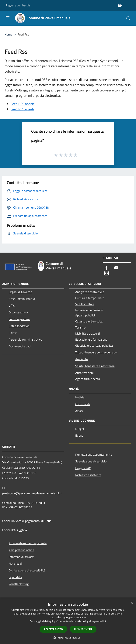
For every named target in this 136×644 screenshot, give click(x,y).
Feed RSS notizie (23, 104)
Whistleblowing (19, 584)
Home (8, 34)
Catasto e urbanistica (89, 321)
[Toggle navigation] (8, 18)
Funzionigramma (19, 319)
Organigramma (18, 312)
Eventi (79, 435)
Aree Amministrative (22, 299)
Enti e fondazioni (19, 326)
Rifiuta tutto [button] (83, 629)
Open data (15, 577)
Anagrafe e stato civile (90, 292)
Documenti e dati (20, 346)
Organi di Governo (20, 292)
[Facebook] (106, 268)
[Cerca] (128, 18)
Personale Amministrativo (25, 339)
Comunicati (83, 404)
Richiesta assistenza (88, 475)
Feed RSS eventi (22, 109)
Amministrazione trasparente (28, 543)
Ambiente (82, 359)
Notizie (80, 397)
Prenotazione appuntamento (94, 455)
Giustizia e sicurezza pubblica (94, 346)
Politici (13, 333)
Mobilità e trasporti (88, 333)
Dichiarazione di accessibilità (27, 570)
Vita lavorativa (85, 304)
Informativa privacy (21, 557)
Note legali (16, 564)
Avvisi (79, 411)
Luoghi (80, 429)
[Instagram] (106, 273)
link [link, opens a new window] (104, 621)
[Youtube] (116, 268)
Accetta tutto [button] (53, 629)
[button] (68, 638)
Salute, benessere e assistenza (95, 366)
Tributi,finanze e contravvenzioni (96, 352)
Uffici (12, 305)
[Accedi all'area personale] (120, 6)
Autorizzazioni (84, 373)
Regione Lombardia (18, 5)
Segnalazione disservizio (91, 461)
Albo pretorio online (21, 550)
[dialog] (68, 621)
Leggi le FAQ (83, 468)
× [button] (132, 603)
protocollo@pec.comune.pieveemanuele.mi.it (32, 493)
